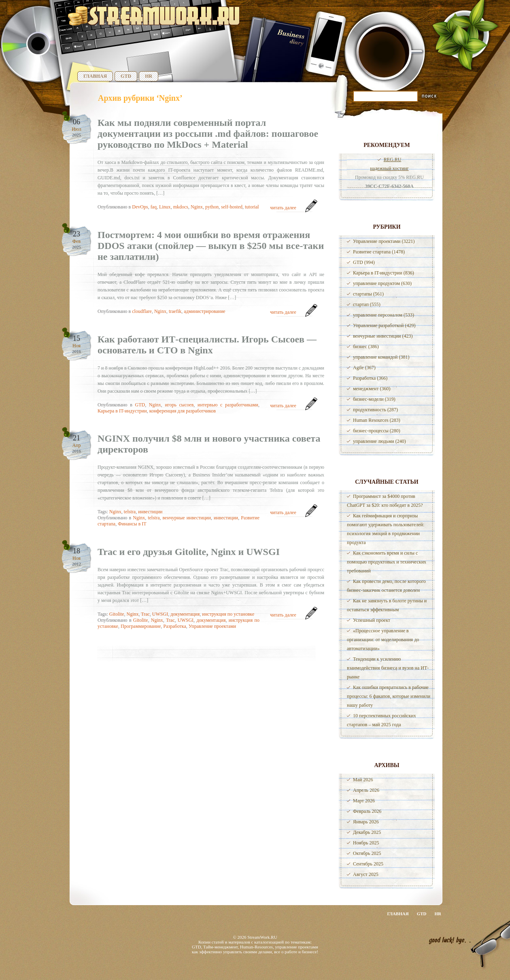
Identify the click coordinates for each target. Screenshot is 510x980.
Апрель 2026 (366, 790)
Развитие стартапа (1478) (379, 252)
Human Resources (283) (377, 420)
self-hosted (232, 207)
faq (154, 207)
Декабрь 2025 (367, 832)
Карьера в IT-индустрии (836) (384, 273)
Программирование (141, 626)
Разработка (175, 626)
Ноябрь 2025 (366, 843)
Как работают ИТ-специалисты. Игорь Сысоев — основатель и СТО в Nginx (207, 345)
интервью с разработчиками (228, 405)
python (212, 207)
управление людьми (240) (379, 441)
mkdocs (181, 207)
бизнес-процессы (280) (377, 431)
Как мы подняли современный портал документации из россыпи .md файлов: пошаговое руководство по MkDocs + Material (208, 134)
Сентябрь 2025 (368, 864)
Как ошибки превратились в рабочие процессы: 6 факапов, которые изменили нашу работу (389, 696)
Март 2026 (364, 801)
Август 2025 (366, 874)
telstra (130, 512)
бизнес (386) (366, 347)
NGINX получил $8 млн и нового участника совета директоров (209, 444)
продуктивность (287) (375, 410)
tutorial (252, 207)
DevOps (140, 207)
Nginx (197, 207)
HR (149, 76)
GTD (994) (364, 262)
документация (185, 614)
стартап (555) (367, 304)
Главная (95, 76)
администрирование (204, 311)
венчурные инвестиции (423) (383, 336)
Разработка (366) (370, 378)
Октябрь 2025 (367, 853)
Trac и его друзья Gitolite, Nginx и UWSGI (189, 552)
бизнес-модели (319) (374, 399)
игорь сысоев (179, 405)
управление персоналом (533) (384, 315)
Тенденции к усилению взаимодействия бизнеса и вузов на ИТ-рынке (388, 668)
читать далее (283, 208)
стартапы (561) (368, 294)
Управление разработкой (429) (384, 325)
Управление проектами (212, 626)
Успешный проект (372, 620)
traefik (175, 311)
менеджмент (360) (372, 389)
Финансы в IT (132, 524)
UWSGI (160, 614)
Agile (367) (364, 368)
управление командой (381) (381, 357)
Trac (145, 614)
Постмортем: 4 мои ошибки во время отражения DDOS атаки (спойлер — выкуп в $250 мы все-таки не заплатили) (211, 246)
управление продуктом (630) (382, 283)
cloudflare (142, 311)
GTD (126, 76)
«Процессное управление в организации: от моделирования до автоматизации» (383, 640)
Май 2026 (363, 780)
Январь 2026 (366, 822)
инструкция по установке (228, 614)
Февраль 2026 (367, 811)
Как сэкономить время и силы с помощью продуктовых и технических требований (387, 562)
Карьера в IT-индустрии (122, 411)
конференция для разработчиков (183, 411)
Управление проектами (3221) (384, 241)
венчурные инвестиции (186, 518)
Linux (165, 207)
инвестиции (150, 512)
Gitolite (117, 614)
